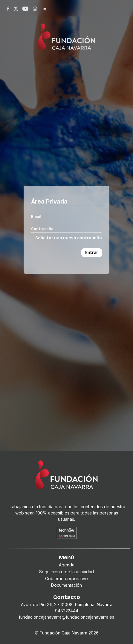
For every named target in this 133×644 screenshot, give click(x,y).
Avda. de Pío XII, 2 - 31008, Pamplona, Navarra (67, 604)
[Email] (66, 216)
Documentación (66, 585)
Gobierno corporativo (66, 578)
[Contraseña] (66, 229)
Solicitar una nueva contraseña (69, 238)
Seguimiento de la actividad (66, 572)
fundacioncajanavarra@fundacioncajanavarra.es (66, 617)
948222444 (67, 611)
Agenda (67, 565)
